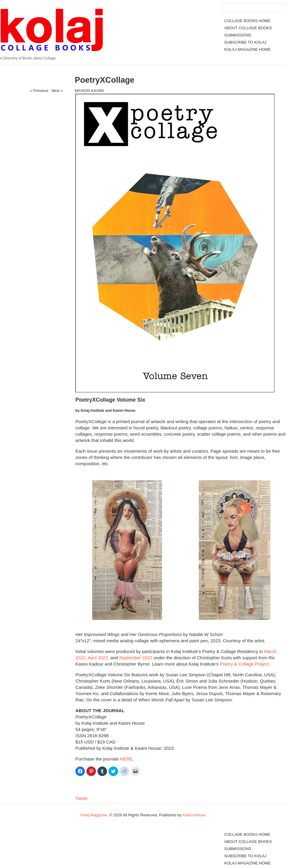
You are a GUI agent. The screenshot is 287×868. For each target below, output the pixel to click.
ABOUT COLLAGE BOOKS (248, 28)
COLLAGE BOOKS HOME (247, 21)
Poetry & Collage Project (244, 664)
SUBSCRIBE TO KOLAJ (245, 42)
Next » (57, 91)
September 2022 (136, 658)
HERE (126, 759)
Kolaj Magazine (94, 815)
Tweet (81, 798)
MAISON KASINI (89, 91)
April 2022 (98, 658)
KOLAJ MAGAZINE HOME (247, 49)
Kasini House (194, 815)
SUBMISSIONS (238, 35)
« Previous (39, 91)
